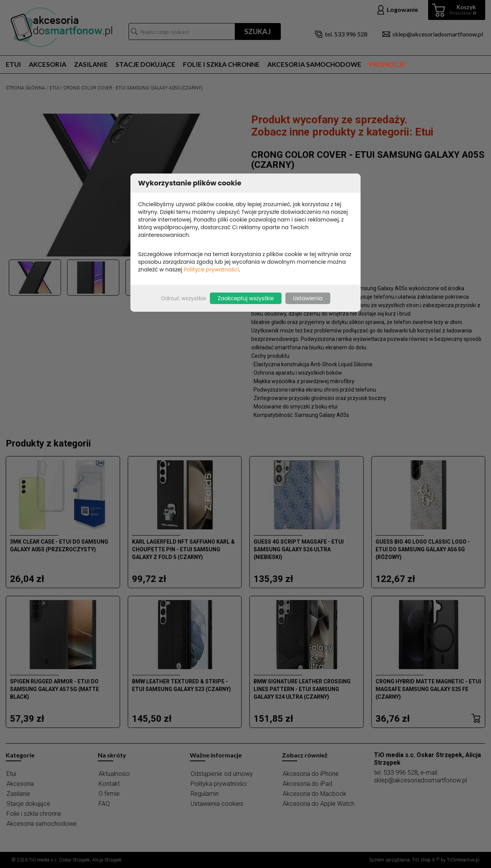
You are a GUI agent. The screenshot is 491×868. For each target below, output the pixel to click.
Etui (13, 64)
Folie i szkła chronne (221, 64)
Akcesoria (48, 64)
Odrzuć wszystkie (183, 298)
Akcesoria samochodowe (314, 64)
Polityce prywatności (211, 269)
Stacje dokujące (145, 64)
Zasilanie (91, 64)
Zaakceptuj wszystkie (245, 298)
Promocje (387, 64)
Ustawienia (308, 298)
